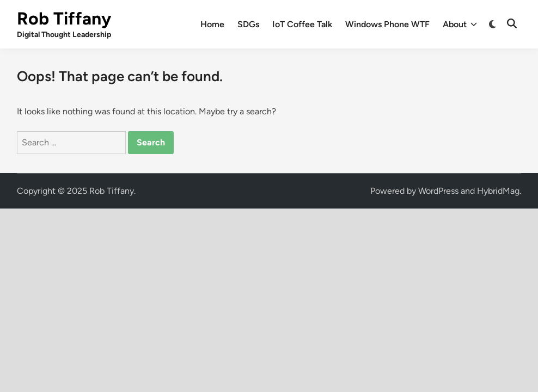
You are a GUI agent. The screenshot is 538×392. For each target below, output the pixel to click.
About (460, 24)
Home (212, 24)
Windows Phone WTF (387, 24)
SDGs (248, 24)
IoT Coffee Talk (302, 24)
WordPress (438, 191)
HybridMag (498, 191)
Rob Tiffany (64, 19)
